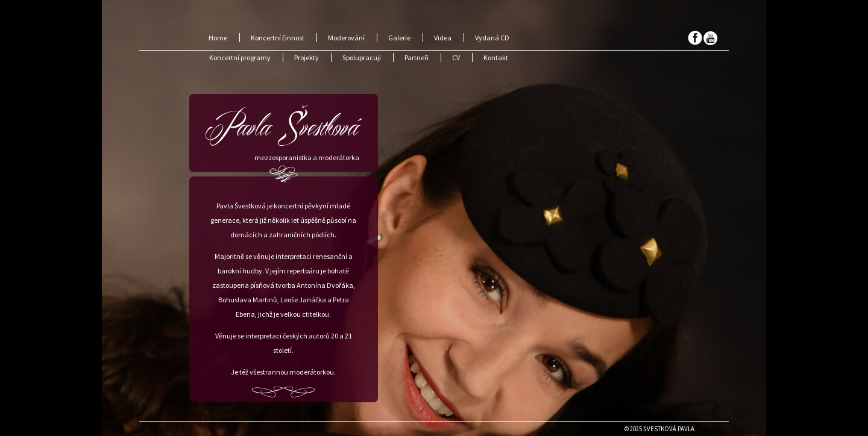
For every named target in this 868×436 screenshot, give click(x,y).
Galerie (399, 38)
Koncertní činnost (278, 38)
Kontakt (496, 58)
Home (218, 38)
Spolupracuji (362, 58)
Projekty (307, 58)
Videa (443, 38)
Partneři (417, 58)
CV (456, 58)
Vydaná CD (492, 38)
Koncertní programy (240, 58)
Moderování (346, 38)
